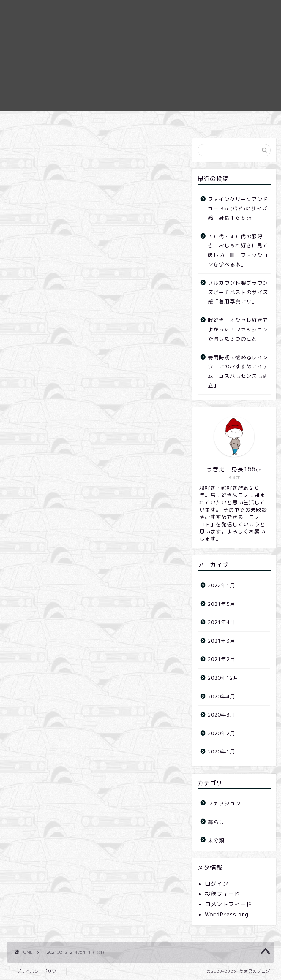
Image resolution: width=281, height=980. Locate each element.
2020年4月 (222, 696)
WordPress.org (227, 914)
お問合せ (158, 119)
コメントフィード (228, 904)
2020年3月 (222, 715)
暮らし (216, 822)
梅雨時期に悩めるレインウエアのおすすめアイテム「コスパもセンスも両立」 (238, 371)
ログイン (217, 884)
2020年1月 (222, 751)
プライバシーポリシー (39, 971)
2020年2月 (222, 733)
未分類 (216, 840)
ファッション (224, 803)
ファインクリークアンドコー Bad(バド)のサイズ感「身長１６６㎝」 (238, 208)
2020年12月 (223, 678)
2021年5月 (222, 604)
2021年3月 (222, 641)
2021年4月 (222, 622)
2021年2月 (222, 659)
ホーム (121, 119)
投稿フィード (222, 894)
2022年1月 (222, 585)
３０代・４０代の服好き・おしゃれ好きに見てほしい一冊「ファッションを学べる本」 (238, 250)
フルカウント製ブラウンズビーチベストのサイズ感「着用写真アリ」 (238, 292)
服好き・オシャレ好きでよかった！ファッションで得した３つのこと (238, 329)
